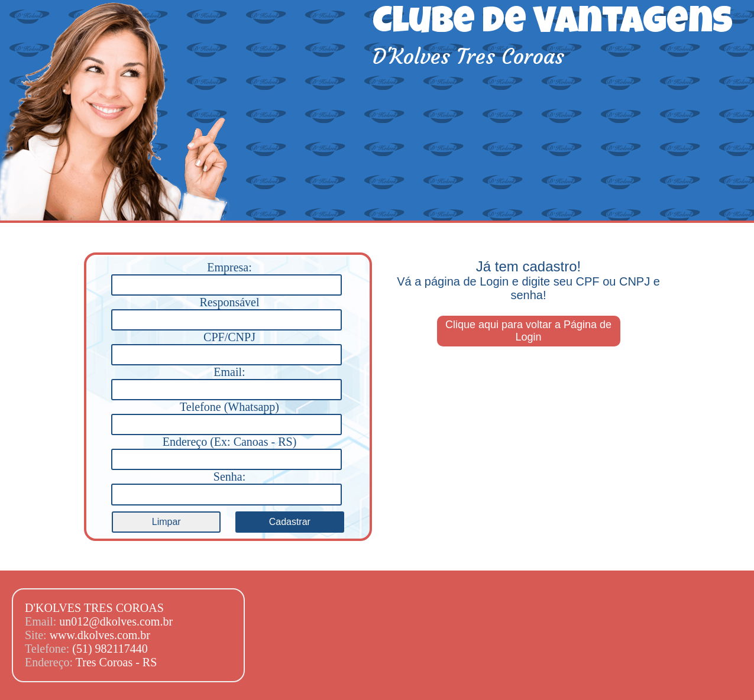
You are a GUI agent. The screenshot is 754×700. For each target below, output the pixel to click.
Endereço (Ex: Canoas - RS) (226, 451)
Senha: (226, 486)
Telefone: (48, 649)
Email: (226, 381)
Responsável (226, 312)
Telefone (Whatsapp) (226, 416)
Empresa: (226, 277)
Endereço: (50, 662)
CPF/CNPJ (226, 346)
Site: (37, 635)
